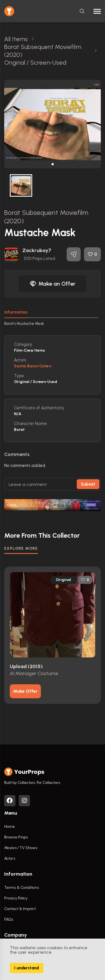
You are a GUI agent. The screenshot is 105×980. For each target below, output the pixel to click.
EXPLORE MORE (21, 548)
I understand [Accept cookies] (27, 968)
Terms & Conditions (22, 888)
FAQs (9, 919)
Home (10, 827)
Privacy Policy (16, 898)
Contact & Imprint (20, 909)
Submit (88, 484)
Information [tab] (16, 312)
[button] (53, 164)
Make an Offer (53, 284)
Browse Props (16, 837)
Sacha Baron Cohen (33, 366)
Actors (10, 858)
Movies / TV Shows (21, 848)
